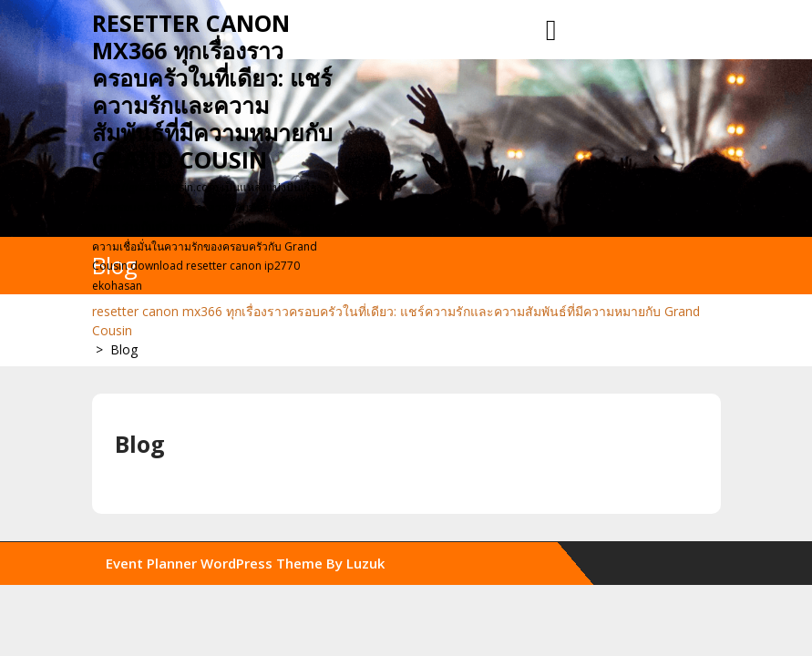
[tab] (551, 31)
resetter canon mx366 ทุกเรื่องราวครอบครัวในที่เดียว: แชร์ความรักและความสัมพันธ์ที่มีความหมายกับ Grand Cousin (212, 91)
